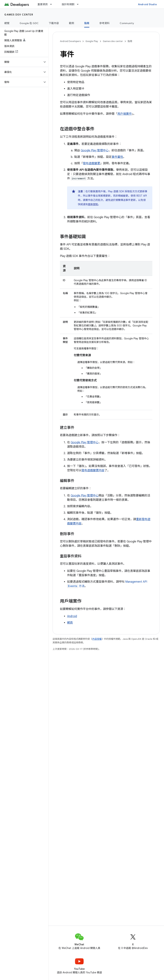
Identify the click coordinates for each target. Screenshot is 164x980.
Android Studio (147, 4)
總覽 (7, 23)
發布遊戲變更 (92, 163)
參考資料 (105, 23)
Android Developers (70, 41)
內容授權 (97, 639)
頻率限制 (93, 204)
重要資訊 (43, 4)
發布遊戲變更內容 (93, 470)
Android (72, 616)
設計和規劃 (68, 4)
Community (127, 23)
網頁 (70, 623)
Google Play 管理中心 (95, 150)
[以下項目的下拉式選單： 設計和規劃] (79, 4)
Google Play (92, 41)
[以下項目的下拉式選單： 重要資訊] (53, 4)
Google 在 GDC (29, 23)
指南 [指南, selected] (87, 23)
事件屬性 (117, 157)
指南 (130, 41)
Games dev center (19, 15)
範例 (72, 23)
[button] (21, 62)
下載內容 (54, 23)
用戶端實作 (125, 114)
